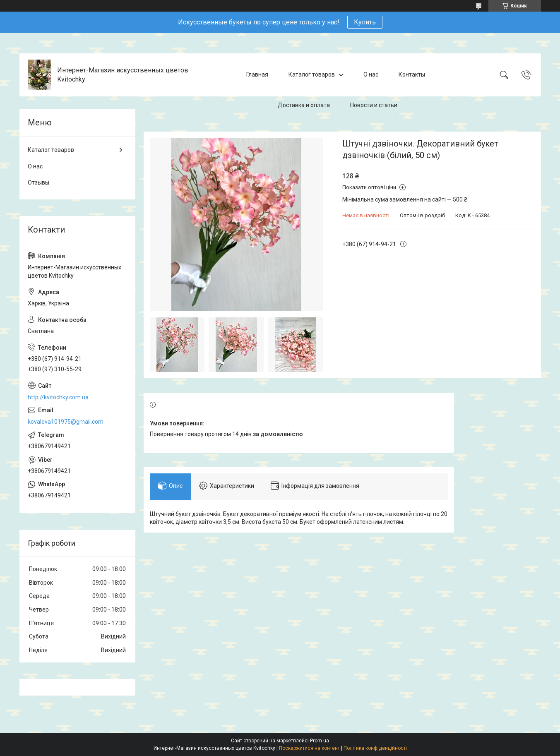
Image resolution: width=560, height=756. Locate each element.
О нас (371, 74)
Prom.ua (320, 741)
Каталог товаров (312, 74)
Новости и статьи (374, 105)
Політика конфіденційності (375, 748)
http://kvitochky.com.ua (58, 397)
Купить (365, 22)
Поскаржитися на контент (309, 748)
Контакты (412, 74)
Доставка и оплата (304, 105)
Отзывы (38, 182)
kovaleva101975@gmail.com (66, 422)
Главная (257, 74)
